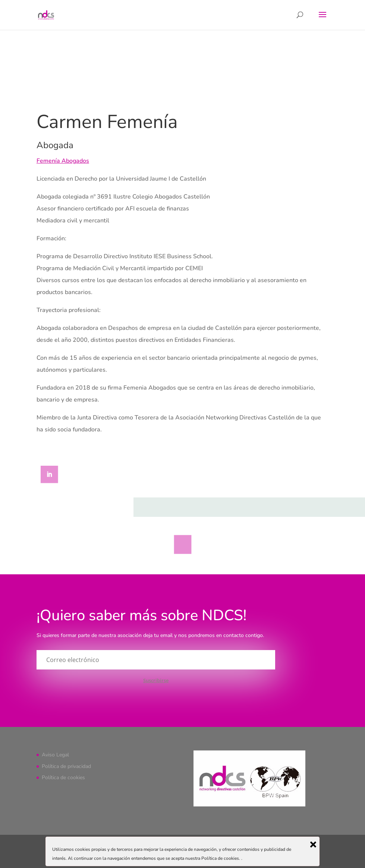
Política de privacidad (66, 766)
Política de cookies (63, 778)
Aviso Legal (55, 755)
